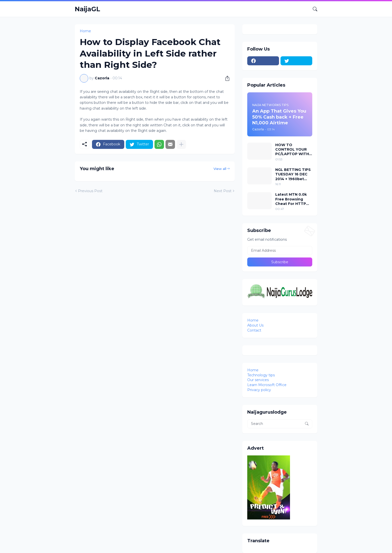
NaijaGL (87, 9)
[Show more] (181, 144)
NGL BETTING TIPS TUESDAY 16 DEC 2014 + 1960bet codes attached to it (293, 174)
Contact (254, 330)
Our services (258, 380)
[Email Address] (280, 250)
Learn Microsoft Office (267, 385)
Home (85, 31)
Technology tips (261, 375)
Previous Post (90, 191)
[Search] (313, 9)
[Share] (225, 78)
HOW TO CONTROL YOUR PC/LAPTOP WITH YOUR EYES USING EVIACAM (292, 150)
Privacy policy (259, 390)
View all (220, 169)
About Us (255, 325)
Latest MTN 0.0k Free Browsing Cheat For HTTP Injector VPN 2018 (292, 199)
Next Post (223, 191)
